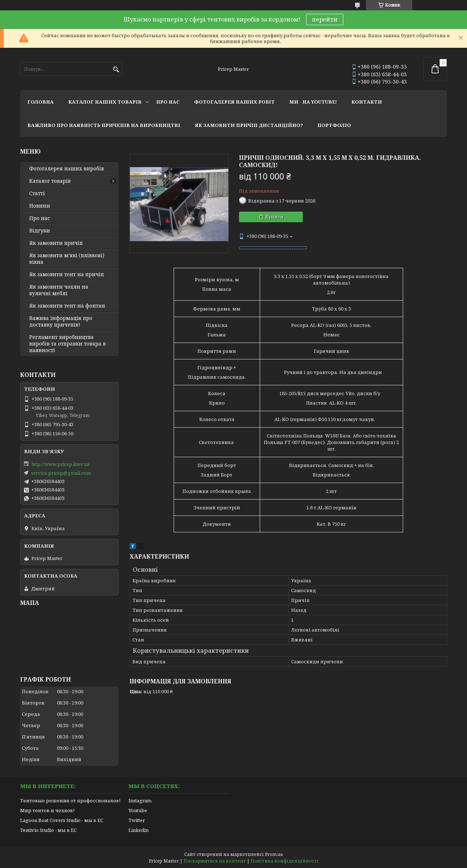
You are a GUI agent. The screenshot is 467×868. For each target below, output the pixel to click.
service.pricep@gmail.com (61, 473)
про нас (168, 102)
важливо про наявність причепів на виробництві (104, 125)
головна (40, 102)
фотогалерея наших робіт (234, 102)
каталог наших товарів (105, 102)
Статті (37, 193)
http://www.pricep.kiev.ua (60, 464)
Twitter (137, 820)
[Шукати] (116, 70)
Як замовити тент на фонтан (67, 306)
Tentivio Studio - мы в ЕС (48, 830)
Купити (274, 217)
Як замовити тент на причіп (67, 274)
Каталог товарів (50, 181)
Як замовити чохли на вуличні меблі (59, 290)
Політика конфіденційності (285, 861)
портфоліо (334, 125)
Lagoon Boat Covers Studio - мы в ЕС (62, 820)
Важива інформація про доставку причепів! (61, 321)
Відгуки (40, 231)
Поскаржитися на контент (215, 861)
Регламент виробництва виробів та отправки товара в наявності (67, 344)
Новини (40, 206)
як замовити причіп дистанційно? (249, 125)
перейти (325, 19)
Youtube (138, 810)
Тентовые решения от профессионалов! (70, 801)
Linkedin (138, 830)
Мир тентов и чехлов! (47, 810)
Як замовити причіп (56, 243)
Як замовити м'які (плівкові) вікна (67, 259)
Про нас (40, 218)
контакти (367, 102)
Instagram (140, 801)
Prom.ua (274, 854)
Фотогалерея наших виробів (67, 169)
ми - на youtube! (313, 102)
